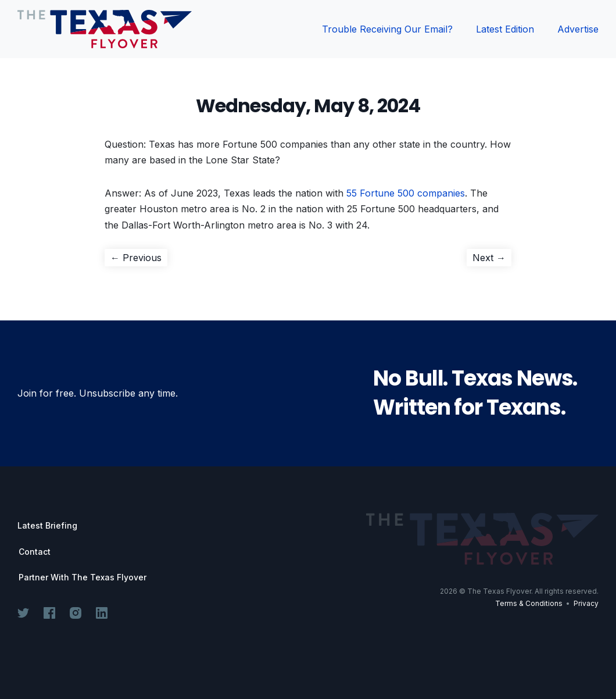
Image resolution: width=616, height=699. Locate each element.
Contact (35, 552)
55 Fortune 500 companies (406, 193)
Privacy (586, 603)
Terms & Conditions (529, 603)
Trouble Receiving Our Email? (387, 29)
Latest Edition (505, 29)
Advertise (578, 29)
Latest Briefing (47, 525)
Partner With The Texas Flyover (83, 577)
